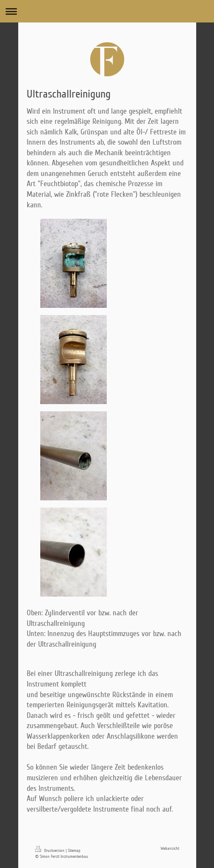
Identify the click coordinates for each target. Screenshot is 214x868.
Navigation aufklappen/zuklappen (107, 11)
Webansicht (170, 848)
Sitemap (74, 851)
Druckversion (50, 851)
